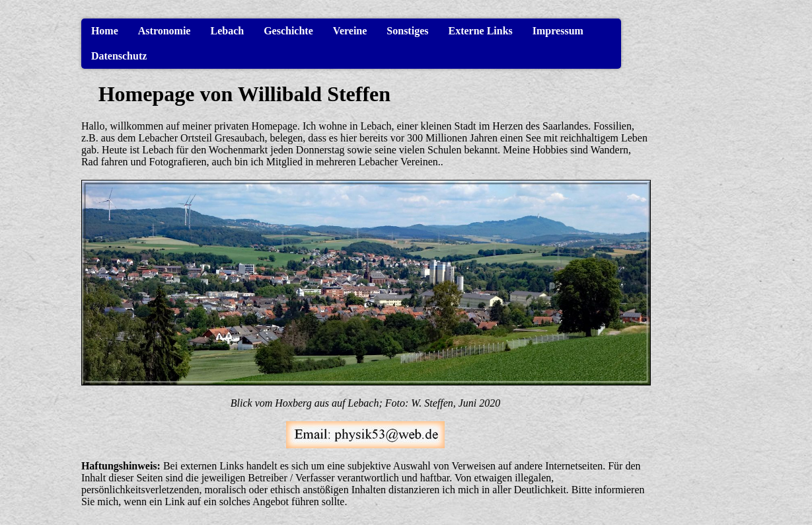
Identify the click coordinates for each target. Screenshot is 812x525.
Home (105, 31)
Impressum (558, 31)
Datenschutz (119, 56)
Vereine (350, 31)
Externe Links (480, 31)
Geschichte (288, 31)
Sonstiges (407, 31)
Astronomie (165, 31)
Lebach (227, 31)
